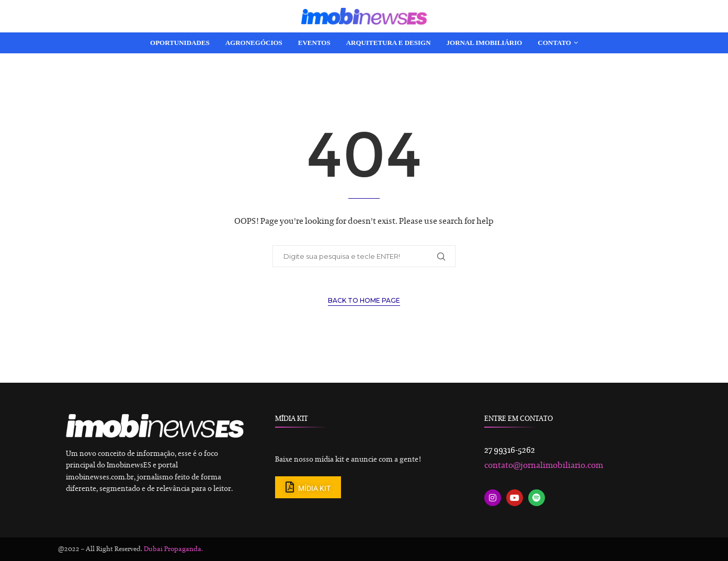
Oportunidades (180, 43)
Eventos (314, 43)
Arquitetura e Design (389, 43)
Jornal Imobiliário (485, 43)
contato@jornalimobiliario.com (544, 466)
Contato (554, 43)
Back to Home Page (364, 300)
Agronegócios (254, 43)
